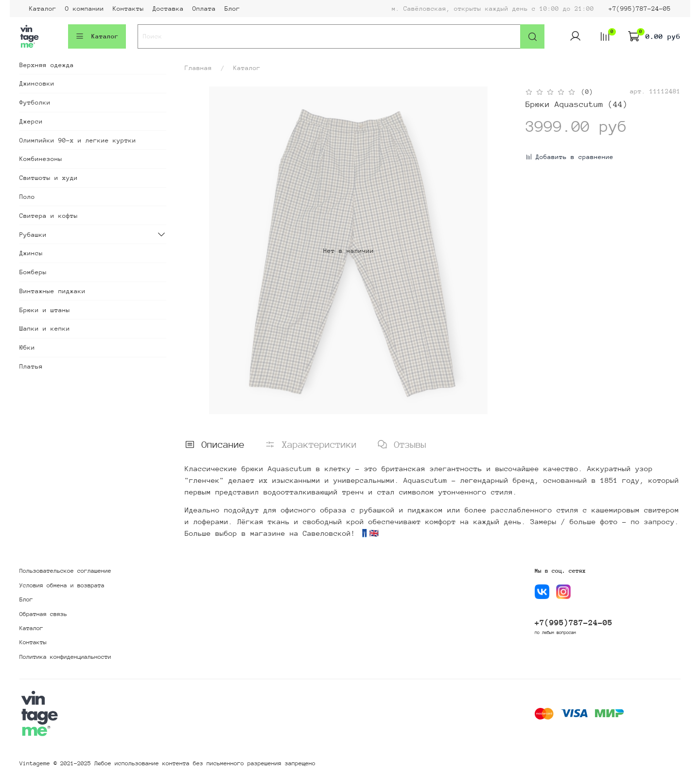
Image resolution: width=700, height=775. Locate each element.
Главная (198, 68)
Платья (31, 366)
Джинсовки (37, 83)
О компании (85, 9)
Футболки (35, 102)
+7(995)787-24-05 (640, 9)
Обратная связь (43, 614)
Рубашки (33, 235)
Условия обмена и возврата (62, 585)
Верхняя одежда (47, 65)
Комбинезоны (41, 159)
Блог (232, 9)
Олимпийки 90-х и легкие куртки (78, 140)
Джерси (31, 121)
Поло (27, 197)
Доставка (168, 9)
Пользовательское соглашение (65, 571)
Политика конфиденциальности (65, 657)
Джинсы (31, 253)
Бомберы (33, 272)
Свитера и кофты (49, 216)
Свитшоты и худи (49, 178)
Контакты (128, 9)
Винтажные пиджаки (52, 291)
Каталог (43, 9)
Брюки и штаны (45, 310)
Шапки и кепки (45, 328)
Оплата (204, 9)
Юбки (27, 347)
